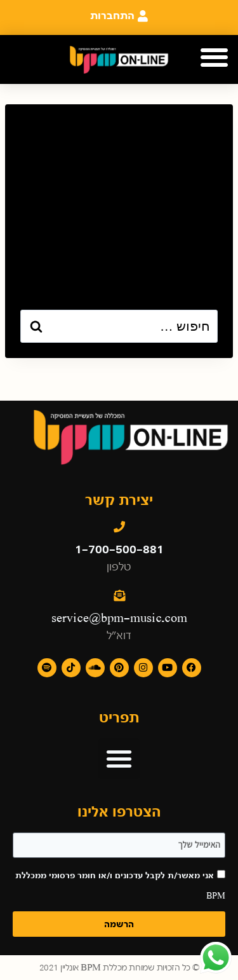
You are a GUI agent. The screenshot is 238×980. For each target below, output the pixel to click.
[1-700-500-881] (119, 527)
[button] (214, 58)
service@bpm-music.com (119, 618)
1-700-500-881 (119, 549)
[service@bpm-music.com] (119, 595)
